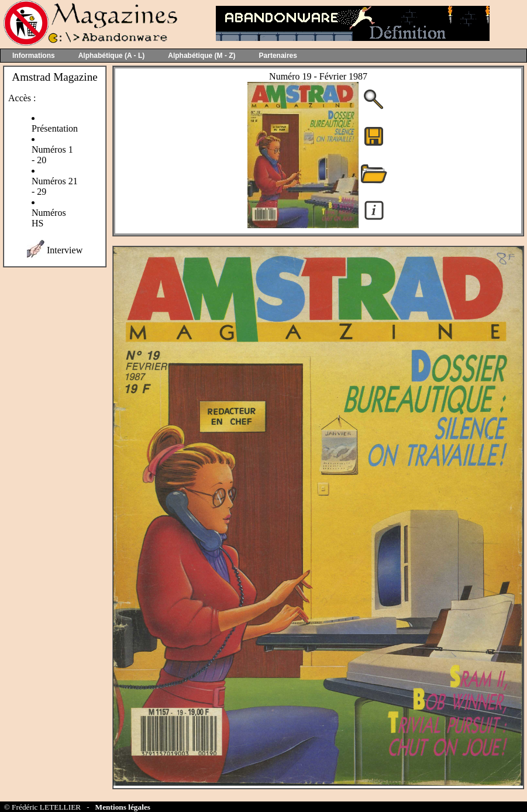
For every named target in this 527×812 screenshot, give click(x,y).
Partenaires (278, 56)
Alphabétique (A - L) (112, 56)
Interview (65, 250)
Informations (34, 56)
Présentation (55, 128)
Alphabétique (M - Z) (201, 56)
